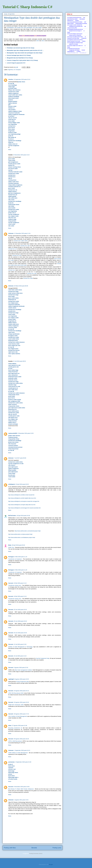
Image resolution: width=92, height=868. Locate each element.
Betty (10, 545)
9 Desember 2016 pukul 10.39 (26, 433)
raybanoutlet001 (13, 433)
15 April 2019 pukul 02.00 (22, 484)
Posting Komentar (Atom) (36, 853)
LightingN (11, 679)
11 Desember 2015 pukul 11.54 (22, 233)
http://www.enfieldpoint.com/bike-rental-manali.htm (21, 495)
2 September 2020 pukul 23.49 (23, 762)
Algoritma (10, 70)
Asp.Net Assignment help (43, 658)
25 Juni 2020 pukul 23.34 (20, 621)
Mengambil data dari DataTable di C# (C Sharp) (20, 58)
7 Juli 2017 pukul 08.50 (20, 458)
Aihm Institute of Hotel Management (18, 716)
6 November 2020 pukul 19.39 (21, 787)
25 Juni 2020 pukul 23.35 (20, 633)
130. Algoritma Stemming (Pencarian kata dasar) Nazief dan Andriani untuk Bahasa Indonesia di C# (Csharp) (76, 19)
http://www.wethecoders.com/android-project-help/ (28, 531)
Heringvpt (11, 557)
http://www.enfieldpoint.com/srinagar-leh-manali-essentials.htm (24, 508)
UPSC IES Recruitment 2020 (16, 693)
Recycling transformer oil (15, 728)
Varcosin (11, 583)
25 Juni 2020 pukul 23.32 (20, 610)
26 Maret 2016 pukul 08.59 (21, 286)
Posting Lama (57, 848)
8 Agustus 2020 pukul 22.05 (21, 679)
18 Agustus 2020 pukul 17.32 (21, 714)
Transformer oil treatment (15, 559)
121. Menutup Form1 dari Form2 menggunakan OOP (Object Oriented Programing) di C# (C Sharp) (76, 50)
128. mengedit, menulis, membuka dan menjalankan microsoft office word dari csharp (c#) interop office (77, 26)
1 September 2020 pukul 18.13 (22, 750)
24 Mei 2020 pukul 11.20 (21, 570)
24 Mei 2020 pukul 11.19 (21, 557)
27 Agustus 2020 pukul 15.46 (19, 725)
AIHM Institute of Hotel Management (18, 753)
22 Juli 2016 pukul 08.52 (19, 361)
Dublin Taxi (11, 547)
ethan (10, 725)
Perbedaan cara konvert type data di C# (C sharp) (21, 48)
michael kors (12, 270)
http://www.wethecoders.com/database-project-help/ (22, 537)
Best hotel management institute (23, 670)
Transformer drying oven (15, 585)
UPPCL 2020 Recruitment (15, 741)
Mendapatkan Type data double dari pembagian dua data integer (25, 53)
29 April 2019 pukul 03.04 (18, 545)
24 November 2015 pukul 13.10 (21, 155)
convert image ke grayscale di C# (16, 63)
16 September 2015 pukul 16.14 (22, 79)
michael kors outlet (28, 278)
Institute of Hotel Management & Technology (20, 647)
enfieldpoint (12, 484)
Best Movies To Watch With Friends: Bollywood (21, 789)
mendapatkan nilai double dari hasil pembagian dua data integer (24, 27)
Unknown (11, 233)
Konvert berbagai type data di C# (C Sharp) (19, 55)
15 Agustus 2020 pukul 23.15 (21, 691)
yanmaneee (11, 762)
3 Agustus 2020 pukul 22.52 (21, 668)
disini (38, 41)
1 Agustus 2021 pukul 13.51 (21, 800)
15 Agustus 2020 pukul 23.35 (21, 702)
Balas (10, 150)
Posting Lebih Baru (10, 848)
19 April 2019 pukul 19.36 (23, 516)
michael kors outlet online (21, 241)
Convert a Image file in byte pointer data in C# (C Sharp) (22, 60)
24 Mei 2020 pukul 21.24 (20, 596)
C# (14, 70)
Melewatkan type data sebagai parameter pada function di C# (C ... (25, 50)
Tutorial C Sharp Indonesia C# (27, 7)
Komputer (18, 70)
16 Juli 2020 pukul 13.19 (20, 656)
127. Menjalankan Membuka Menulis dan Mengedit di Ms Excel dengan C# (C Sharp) (76, 31)
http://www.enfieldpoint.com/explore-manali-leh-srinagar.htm (24, 501)
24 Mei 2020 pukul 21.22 (20, 583)
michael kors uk (12, 249)
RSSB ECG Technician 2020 (16, 705)
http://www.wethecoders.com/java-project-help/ (20, 534)
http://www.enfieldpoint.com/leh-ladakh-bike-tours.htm (22, 498)
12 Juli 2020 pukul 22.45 (20, 644)
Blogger (51, 864)
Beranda (34, 848)
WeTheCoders (12, 516)
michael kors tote (17, 255)
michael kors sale (25, 246)
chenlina (11, 79)
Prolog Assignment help (23, 682)
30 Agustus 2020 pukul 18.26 (21, 739)
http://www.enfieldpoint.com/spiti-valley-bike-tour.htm (22, 505)
